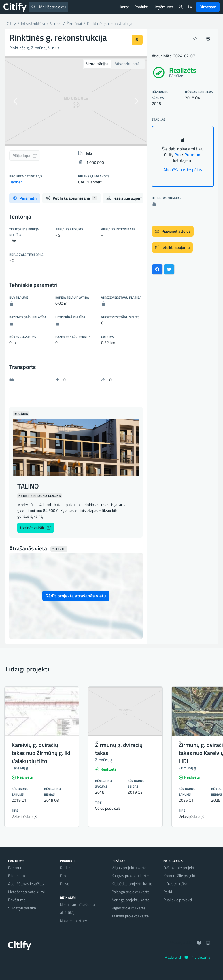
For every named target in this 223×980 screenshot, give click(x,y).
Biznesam (208, 7)
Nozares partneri (74, 921)
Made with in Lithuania (187, 957)
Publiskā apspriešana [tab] (71, 198)
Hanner (16, 182)
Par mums (17, 868)
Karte (124, 7)
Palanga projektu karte (131, 892)
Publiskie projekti (178, 900)
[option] (76, 101)
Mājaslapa (25, 155)
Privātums (17, 900)
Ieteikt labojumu (172, 247)
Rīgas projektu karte (128, 908)
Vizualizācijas (97, 64)
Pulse (65, 884)
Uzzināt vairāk (36, 528)
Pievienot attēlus (173, 231)
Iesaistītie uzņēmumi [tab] (131, 198)
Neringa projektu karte (130, 900)
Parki (168, 892)
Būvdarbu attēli (128, 64)
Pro (63, 876)
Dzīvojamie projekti (179, 868)
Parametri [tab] (25, 198)
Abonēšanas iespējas (183, 170)
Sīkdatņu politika (22, 908)
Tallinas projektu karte (130, 916)
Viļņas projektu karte (129, 868)
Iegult (59, 549)
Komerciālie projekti (180, 876)
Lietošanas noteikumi (26, 892)
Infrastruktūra (175, 884)
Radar (65, 868)
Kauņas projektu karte (130, 876)
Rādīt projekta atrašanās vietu (76, 596)
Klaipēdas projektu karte (132, 884)
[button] (15, 101)
